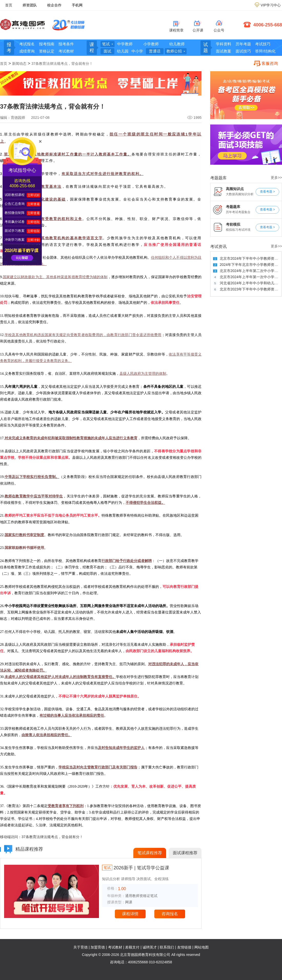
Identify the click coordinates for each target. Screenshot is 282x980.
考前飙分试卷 (15, 222)
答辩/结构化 (265, 51)
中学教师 (125, 44)
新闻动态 (19, 64)
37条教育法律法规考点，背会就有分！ (62, 64)
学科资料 (224, 44)
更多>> (276, 178)
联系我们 (167, 947)
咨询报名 (170, 914)
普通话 (155, 51)
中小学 (137, 51)
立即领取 (34, 222)
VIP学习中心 (271, 5)
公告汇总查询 (15, 204)
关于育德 (80, 947)
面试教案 (224, 51)
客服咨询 (270, 63)
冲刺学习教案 (15, 240)
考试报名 (27, 44)
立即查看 (34, 204)
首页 (9, 5)
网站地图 (202, 947)
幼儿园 (123, 51)
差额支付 (132, 947)
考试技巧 (263, 44)
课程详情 (130, 914)
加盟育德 (98, 947)
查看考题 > (267, 192)
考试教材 (66, 51)
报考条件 (66, 44)
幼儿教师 (177, 44)
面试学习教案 (15, 231)
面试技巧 (243, 51)
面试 (107, 51)
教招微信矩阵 (15, 213)
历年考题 (243, 44)
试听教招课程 (15, 195)
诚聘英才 (150, 947)
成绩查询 (27, 51)
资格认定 (47, 51)
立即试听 (34, 195)
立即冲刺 (34, 240)
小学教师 (151, 44)
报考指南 (47, 44)
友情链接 (184, 947)
